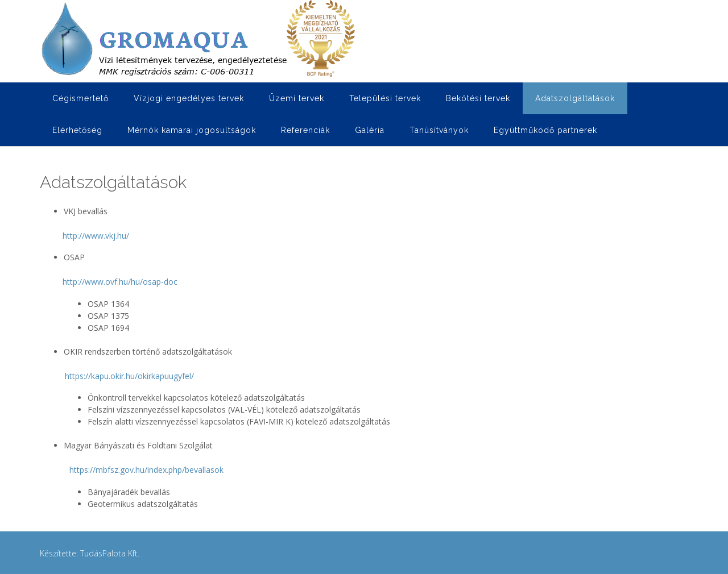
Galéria (370, 130)
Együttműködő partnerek (545, 130)
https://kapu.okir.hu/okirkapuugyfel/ (129, 376)
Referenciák (305, 130)
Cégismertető (80, 98)
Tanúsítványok (439, 130)
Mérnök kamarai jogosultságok (192, 130)
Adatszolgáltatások (575, 98)
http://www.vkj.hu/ (96, 236)
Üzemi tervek (297, 98)
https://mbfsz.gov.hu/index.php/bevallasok (146, 470)
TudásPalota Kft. (110, 553)
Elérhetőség (77, 130)
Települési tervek (385, 98)
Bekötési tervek (478, 98)
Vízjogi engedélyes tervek (189, 98)
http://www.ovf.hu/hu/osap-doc (120, 282)
